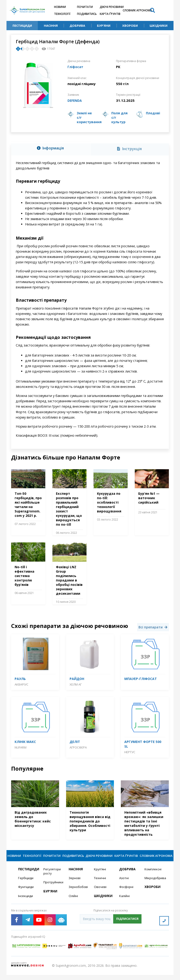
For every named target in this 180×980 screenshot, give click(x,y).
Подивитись (87, 14)
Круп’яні (100, 876)
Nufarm (21, 747)
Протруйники (53, 889)
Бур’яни (104, 26)
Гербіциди (26, 885)
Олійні (73, 903)
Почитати (85, 7)
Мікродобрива (154, 885)
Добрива (77, 26)
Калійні (125, 903)
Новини (60, 7)
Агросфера (78, 747)
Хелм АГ (76, 684)
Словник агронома (137, 10)
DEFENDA (75, 100)
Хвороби (130, 26)
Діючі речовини (112, 7)
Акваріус (21, 684)
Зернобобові (79, 894)
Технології (62, 14)
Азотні (124, 885)
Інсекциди (26, 903)
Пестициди (22, 26)
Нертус (130, 752)
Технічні (100, 885)
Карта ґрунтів (110, 14)
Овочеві (100, 894)
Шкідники (159, 26)
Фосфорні (127, 894)
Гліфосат (76, 67)
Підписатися (127, 926)
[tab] (51, 148)
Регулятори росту (53, 878)
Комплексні (153, 876)
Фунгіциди (26, 894)
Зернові (75, 885)
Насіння (51, 26)
